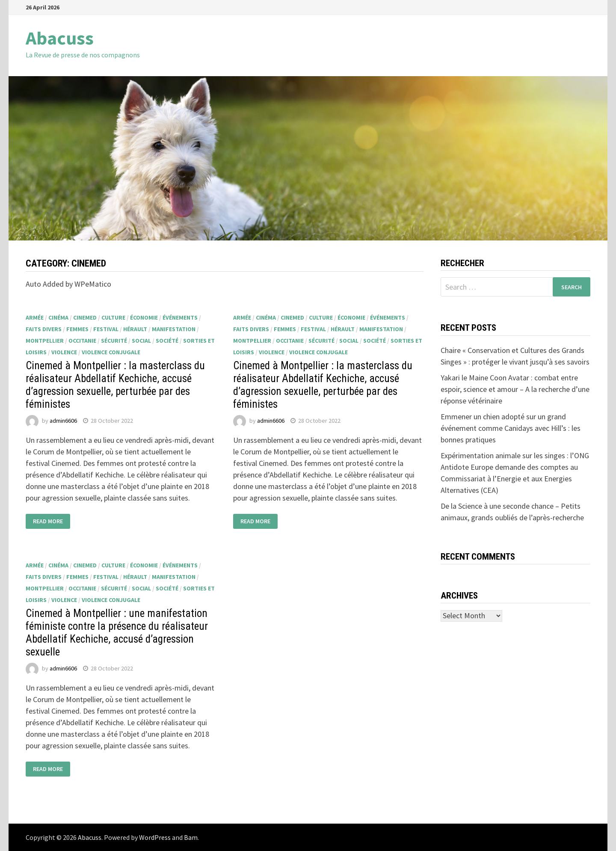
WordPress (155, 837)
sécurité (114, 341)
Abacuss (60, 38)
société (167, 341)
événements (180, 317)
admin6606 (63, 421)
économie (144, 317)
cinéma (58, 317)
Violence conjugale (111, 352)
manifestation (174, 329)
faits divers (44, 329)
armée (35, 317)
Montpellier (45, 341)
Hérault (135, 329)
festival (106, 329)
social (141, 341)
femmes (77, 329)
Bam (191, 837)
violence (64, 352)
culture (113, 317)
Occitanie (82, 341)
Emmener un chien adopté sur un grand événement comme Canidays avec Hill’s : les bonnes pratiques (511, 428)
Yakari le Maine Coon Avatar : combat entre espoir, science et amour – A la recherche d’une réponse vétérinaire (515, 389)
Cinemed (85, 317)
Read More (48, 522)
